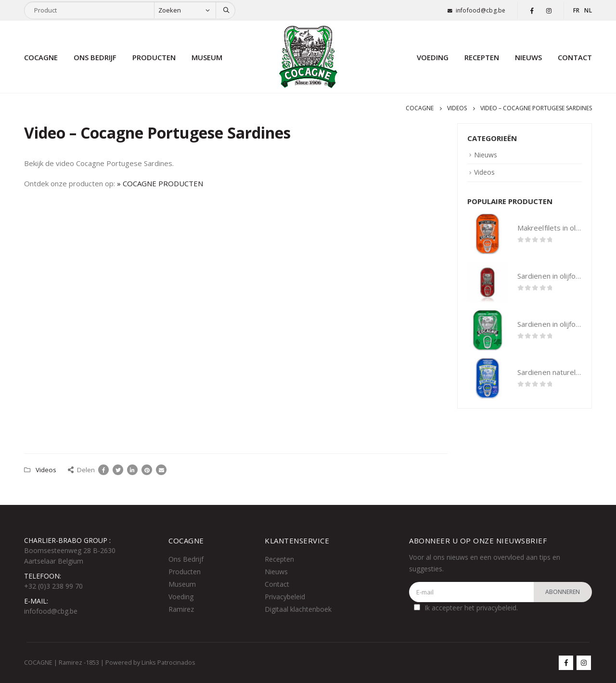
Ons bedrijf (95, 57)
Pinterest (147, 470)
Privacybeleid (285, 597)
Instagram (584, 663)
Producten (154, 57)
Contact (575, 57)
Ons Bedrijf (186, 559)
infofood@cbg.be (481, 10)
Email (161, 470)
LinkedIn (132, 470)
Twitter (118, 470)
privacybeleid (496, 608)
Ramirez (181, 609)
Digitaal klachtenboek (298, 609)
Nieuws (528, 57)
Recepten (482, 57)
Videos (46, 470)
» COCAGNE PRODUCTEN (160, 183)
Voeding (433, 57)
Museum (207, 57)
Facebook (103, 470)
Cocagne (41, 57)
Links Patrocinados (168, 663)
